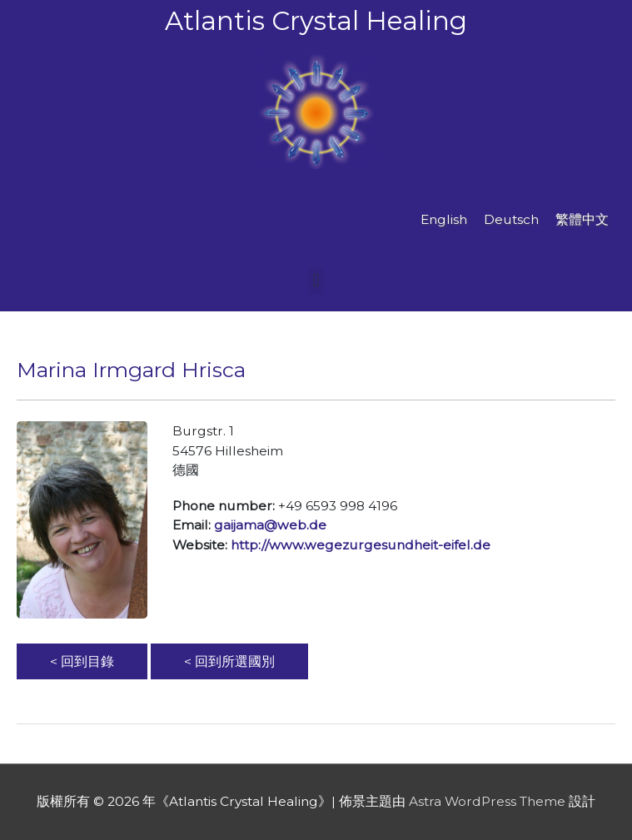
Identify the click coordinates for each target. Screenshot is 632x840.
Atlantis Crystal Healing (316, 21)
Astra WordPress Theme (487, 801)
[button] (316, 281)
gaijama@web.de (270, 525)
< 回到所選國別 (229, 661)
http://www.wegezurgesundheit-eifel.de (361, 545)
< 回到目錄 (82, 661)
